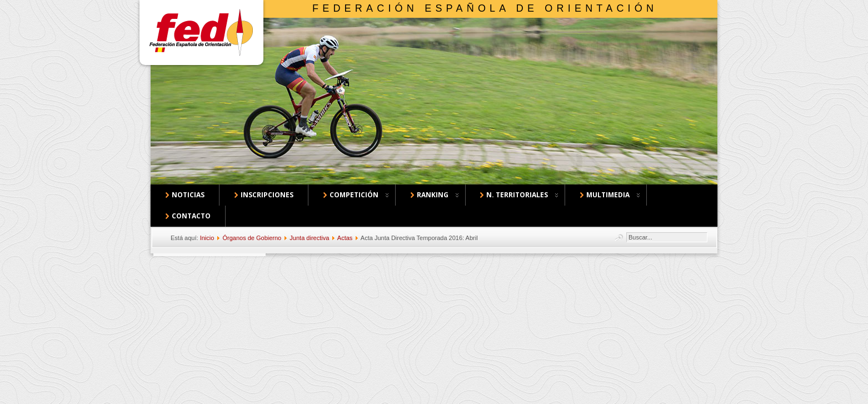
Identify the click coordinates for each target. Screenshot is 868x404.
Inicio (207, 238)
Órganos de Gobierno (252, 238)
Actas (345, 238)
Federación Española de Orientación (485, 8)
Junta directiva (309, 238)
